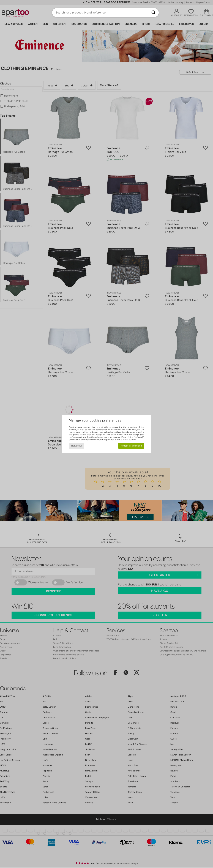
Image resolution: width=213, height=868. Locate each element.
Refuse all (76, 446)
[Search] (153, 13)
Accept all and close (131, 446)
